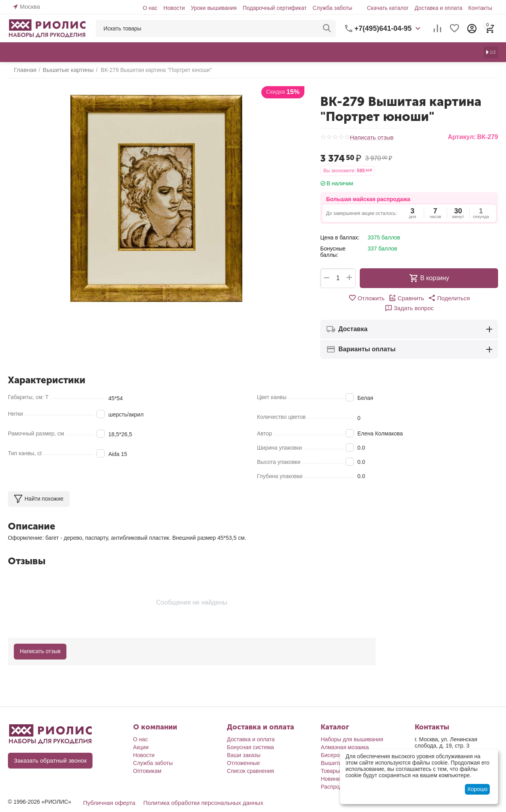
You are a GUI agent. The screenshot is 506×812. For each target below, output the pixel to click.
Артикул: (462, 137)
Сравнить (381, 298)
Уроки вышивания (213, 8)
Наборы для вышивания (352, 729)
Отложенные (243, 753)
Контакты (480, 8)
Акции (141, 737)
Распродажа (336, 776)
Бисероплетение (342, 745)
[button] (422, 298)
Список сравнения (250, 761)
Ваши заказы (244, 745)
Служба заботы (333, 8)
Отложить (343, 298)
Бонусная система (250, 737)
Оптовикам (147, 761)
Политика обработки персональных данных (196, 792)
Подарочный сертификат (275, 8)
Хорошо (478, 789)
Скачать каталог (388, 8)
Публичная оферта (108, 792)
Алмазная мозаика (345, 737)
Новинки (331, 769)
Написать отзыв (370, 137)
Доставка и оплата (439, 8)
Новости (174, 8)
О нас (150, 8)
